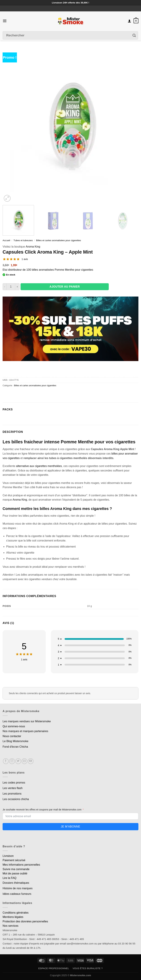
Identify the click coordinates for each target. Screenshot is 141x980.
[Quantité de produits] (11, 287)
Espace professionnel (54, 968)
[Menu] (5, 21)
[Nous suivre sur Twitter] (18, 761)
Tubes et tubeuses (23, 240)
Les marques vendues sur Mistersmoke (27, 721)
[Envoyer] (134, 35)
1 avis (25, 259)
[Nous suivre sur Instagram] (12, 761)
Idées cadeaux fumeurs (17, 894)
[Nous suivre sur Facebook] (6, 761)
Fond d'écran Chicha (15, 747)
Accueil (6, 240)
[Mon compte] (129, 21)
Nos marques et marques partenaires (25, 731)
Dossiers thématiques (16, 883)
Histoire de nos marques (18, 888)
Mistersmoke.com (81, 975)
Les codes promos (14, 783)
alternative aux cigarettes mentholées (39, 466)
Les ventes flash (13, 788)
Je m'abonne (70, 827)
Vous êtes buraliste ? (88, 968)
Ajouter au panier (65, 287)
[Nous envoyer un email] (24, 761)
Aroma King (33, 247)
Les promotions (12, 794)
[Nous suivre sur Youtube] (31, 761)
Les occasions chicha (16, 799)
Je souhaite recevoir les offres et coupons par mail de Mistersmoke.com (42, 810)
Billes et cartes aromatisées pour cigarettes (59, 240)
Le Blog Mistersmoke (15, 741)
